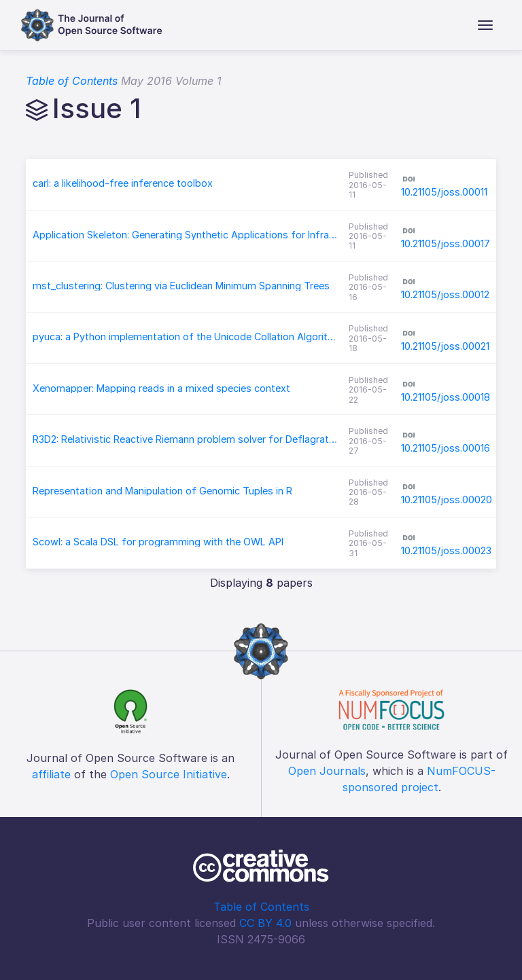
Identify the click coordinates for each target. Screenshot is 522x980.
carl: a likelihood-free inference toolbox (123, 183)
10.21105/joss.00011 (444, 192)
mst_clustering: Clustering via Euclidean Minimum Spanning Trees (181, 286)
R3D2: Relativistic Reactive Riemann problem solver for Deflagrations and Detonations (186, 439)
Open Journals (327, 771)
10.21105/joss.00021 (445, 346)
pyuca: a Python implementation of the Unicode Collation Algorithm (186, 337)
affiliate (51, 774)
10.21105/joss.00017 (446, 243)
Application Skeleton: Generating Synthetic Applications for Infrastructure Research (186, 235)
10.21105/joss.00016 (446, 448)
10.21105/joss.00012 (445, 294)
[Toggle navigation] (485, 25)
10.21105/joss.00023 (446, 550)
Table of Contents (72, 81)
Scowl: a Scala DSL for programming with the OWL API (158, 542)
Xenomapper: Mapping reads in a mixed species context (161, 388)
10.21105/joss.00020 (447, 500)
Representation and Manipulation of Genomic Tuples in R (162, 491)
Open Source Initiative (169, 774)
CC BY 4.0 (265, 923)
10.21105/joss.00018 (446, 397)
